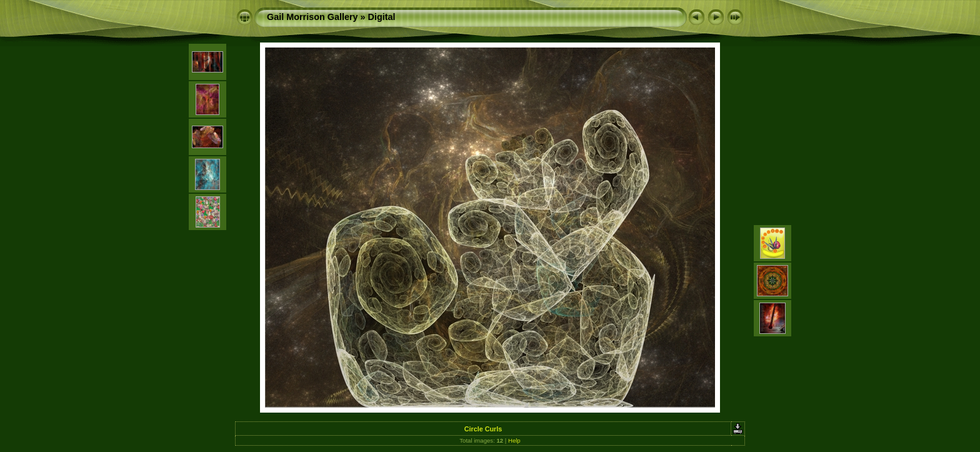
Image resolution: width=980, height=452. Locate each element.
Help (514, 440)
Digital (382, 17)
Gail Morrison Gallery (312, 17)
